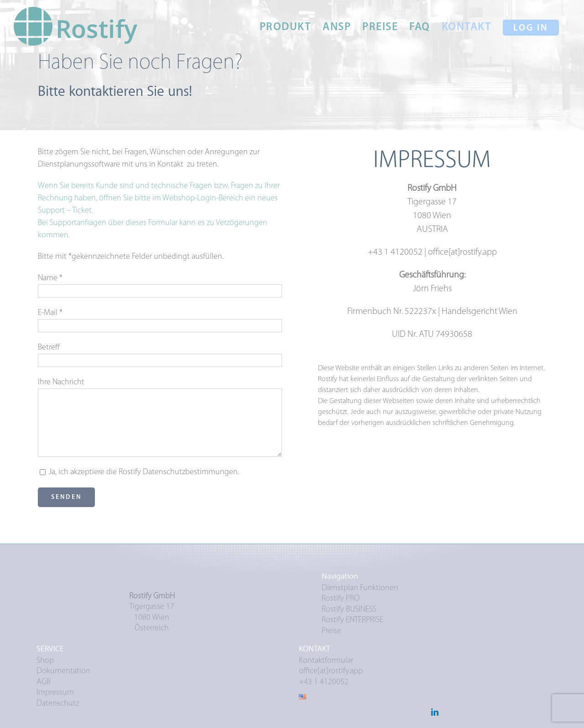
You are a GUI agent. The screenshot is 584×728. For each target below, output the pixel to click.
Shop (45, 661)
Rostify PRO (341, 599)
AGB (44, 682)
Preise (331, 631)
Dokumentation (63, 671)
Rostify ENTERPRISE (352, 620)
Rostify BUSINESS (349, 610)
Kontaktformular (326, 661)
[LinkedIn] (435, 712)
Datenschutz (58, 704)
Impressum (55, 693)
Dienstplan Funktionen (360, 588)
